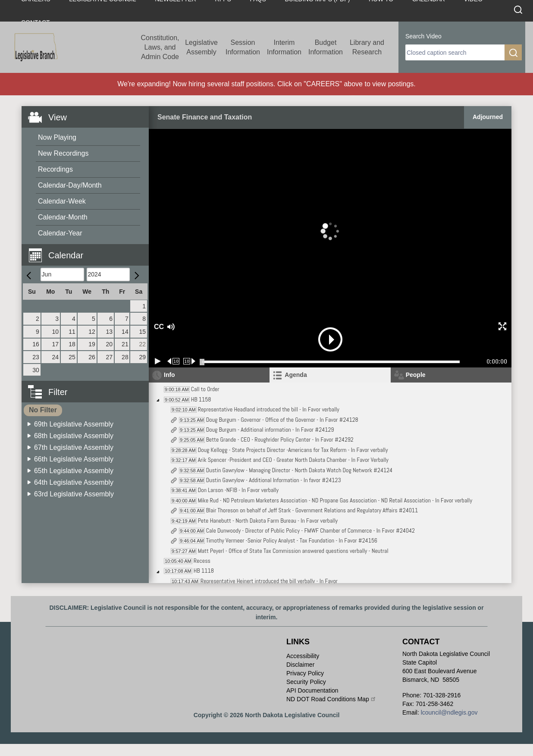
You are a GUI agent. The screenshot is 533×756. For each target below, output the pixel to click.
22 (142, 344)
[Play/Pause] (158, 361)
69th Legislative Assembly (74, 424)
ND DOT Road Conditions (331, 699)
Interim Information (284, 47)
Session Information (243, 47)
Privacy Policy (305, 673)
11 (72, 332)
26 (92, 357)
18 (72, 344)
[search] (455, 52)
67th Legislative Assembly (74, 447)
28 (125, 357)
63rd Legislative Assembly (74, 494)
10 (56, 332)
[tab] (330, 375)
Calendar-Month (63, 217)
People (416, 375)
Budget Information (326, 47)
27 (109, 357)
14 (125, 332)
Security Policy (306, 682)
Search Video (423, 36)
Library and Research (367, 47)
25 (72, 357)
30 (36, 370)
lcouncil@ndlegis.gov (449, 712)
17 (56, 344)
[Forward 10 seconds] (190, 361)
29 (142, 357)
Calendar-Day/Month (70, 185)
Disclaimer (300, 665)
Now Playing (57, 137)
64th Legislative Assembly (74, 482)
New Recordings (63, 153)
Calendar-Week (62, 201)
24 (56, 357)
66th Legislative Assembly (74, 459)
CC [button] (158, 327)
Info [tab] (169, 375)
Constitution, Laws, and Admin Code (160, 47)
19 (92, 344)
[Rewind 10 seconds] (174, 361)
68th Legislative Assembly (74, 436)
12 (92, 332)
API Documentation (312, 690)
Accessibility (303, 656)
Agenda (296, 375)
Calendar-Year (60, 233)
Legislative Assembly (201, 47)
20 (109, 344)
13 (109, 332)
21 (125, 344)
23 (36, 357)
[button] (88, 250)
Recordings (55, 169)
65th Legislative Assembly (74, 471)
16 (36, 344)
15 (142, 332)
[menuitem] (88, 138)
